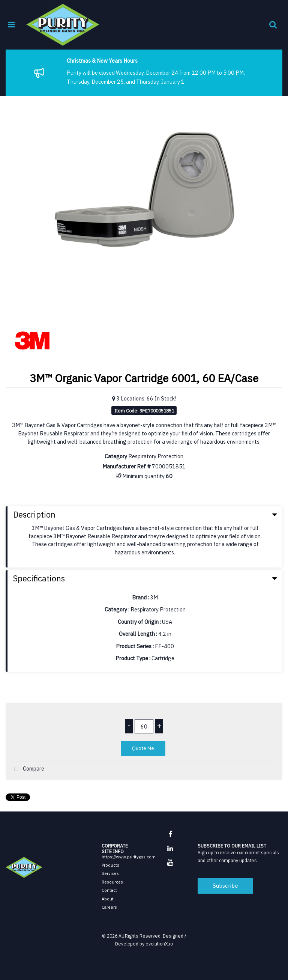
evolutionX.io (159, 944)
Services (110, 873)
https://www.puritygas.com (129, 857)
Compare (28, 769)
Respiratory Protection (156, 456)
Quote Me (143, 748)
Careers (109, 907)
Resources (112, 882)
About (108, 899)
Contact (109, 890)
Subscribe (225, 885)
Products (110, 865)
